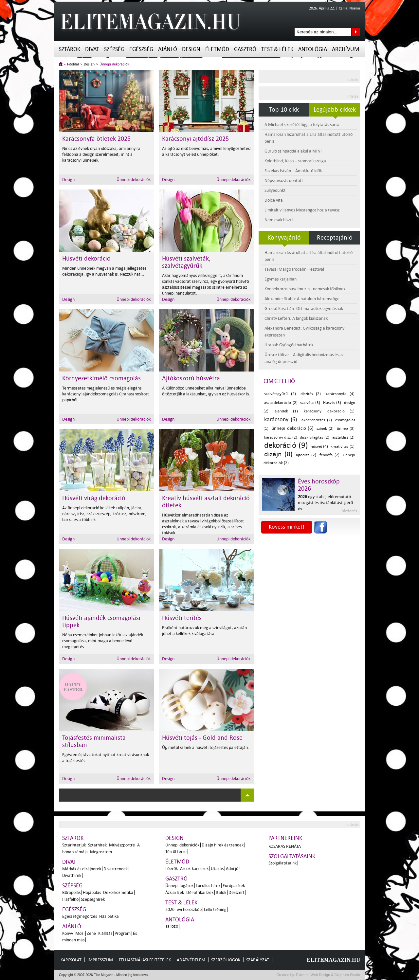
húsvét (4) (319, 447)
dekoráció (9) (286, 445)
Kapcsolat (71, 960)
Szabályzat (258, 960)
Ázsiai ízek (175, 892)
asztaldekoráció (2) (281, 403)
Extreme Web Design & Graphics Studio (328, 975)
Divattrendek (116, 869)
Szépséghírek (93, 899)
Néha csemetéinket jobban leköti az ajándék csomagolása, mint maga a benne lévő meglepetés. (103, 641)
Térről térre (176, 852)
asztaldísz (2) (343, 437)
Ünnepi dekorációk (114, 64)
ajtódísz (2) (306, 455)
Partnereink (285, 838)
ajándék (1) (286, 411)
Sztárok (70, 49)
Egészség (141, 49)
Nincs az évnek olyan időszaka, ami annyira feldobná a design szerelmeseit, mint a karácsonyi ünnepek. (101, 154)
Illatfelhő (70, 899)
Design (191, 49)
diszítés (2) (311, 394)
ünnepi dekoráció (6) (292, 428)
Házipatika (109, 916)
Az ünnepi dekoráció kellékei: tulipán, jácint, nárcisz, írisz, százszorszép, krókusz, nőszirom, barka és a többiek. (104, 514)
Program (123, 933)
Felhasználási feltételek (145, 960)
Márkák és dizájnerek (82, 869)
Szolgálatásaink (282, 863)
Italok (221, 892)
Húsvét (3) (332, 403)
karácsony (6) (281, 419)
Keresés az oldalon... (356, 32)
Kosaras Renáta (285, 846)
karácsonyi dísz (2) (281, 437)
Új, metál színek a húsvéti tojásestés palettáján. (206, 747)
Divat (92, 49)
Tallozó (172, 926)
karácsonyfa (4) (340, 394)
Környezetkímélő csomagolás (101, 378)
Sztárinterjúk (74, 845)
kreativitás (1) (343, 447)
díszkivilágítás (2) (315, 437)
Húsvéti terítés (182, 618)
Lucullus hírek (208, 886)
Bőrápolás (71, 892)
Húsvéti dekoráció (86, 259)
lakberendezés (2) (316, 420)
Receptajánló (335, 238)
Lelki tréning (215, 909)
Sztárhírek (97, 845)
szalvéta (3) (310, 403)
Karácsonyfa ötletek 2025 (96, 139)
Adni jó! (233, 869)
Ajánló (168, 49)
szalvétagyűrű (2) (280, 394)
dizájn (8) (278, 454)
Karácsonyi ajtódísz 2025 (195, 139)
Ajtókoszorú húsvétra (191, 378)
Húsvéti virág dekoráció (94, 498)
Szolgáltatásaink (292, 856)
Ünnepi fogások (179, 886)
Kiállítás (105, 933)
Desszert (237, 892)
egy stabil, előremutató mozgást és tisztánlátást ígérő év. (325, 503)
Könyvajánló (284, 238)
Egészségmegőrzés (80, 916)
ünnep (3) (346, 429)
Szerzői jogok (226, 960)
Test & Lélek (277, 49)
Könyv (68, 933)
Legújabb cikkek (335, 110)
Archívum (346, 49)
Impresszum (100, 960)
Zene (91, 933)
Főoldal (73, 64)
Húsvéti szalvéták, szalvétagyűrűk (186, 262)
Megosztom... (103, 852)
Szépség (114, 49)
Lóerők (172, 869)
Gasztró (245, 49)
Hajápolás (92, 892)
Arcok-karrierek (194, 869)
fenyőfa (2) (329, 455)
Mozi (80, 933)
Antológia (313, 49)
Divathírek (72, 875)
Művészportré (122, 845)
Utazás (217, 869)
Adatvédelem (191, 960)
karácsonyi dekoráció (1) (329, 411)
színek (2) (325, 429)
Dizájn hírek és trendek (223, 845)
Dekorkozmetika (118, 892)
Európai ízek (234, 886)
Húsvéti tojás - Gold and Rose (202, 738)
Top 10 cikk (284, 110)
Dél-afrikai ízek (200, 892)
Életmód (217, 49)
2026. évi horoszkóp (183, 909)
